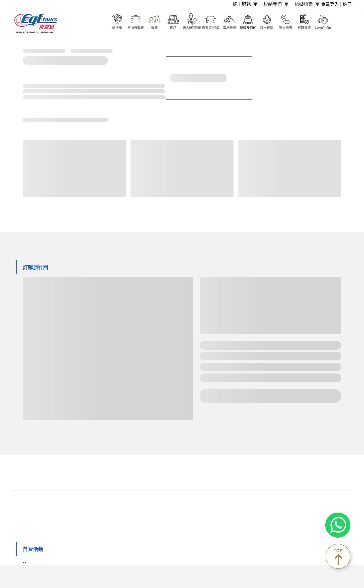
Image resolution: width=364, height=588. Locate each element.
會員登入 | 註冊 (336, 4)
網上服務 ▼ (245, 4)
